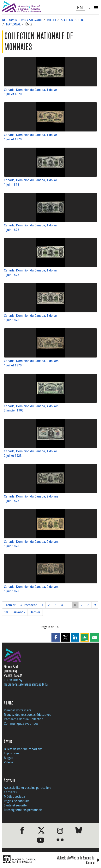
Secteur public (72, 20)
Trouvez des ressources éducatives (27, 715)
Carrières (10, 792)
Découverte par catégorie (22, 20)
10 (6, 612)
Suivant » (19, 612)
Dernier (35, 612)
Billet (52, 20)
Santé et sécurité (15, 805)
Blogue (9, 758)
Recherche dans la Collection (24, 719)
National (13, 24)
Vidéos (8, 762)
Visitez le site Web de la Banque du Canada (78, 861)
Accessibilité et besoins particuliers (28, 788)
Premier (10, 605)
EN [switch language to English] (80, 7)
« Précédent (28, 605)
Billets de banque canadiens (23, 749)
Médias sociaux (14, 797)
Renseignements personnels (23, 810)
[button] (56, 637)
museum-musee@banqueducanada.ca (26, 685)
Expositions (12, 753)
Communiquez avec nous (21, 724)
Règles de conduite (17, 801)
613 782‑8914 (11, 680)
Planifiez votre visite (18, 710)
